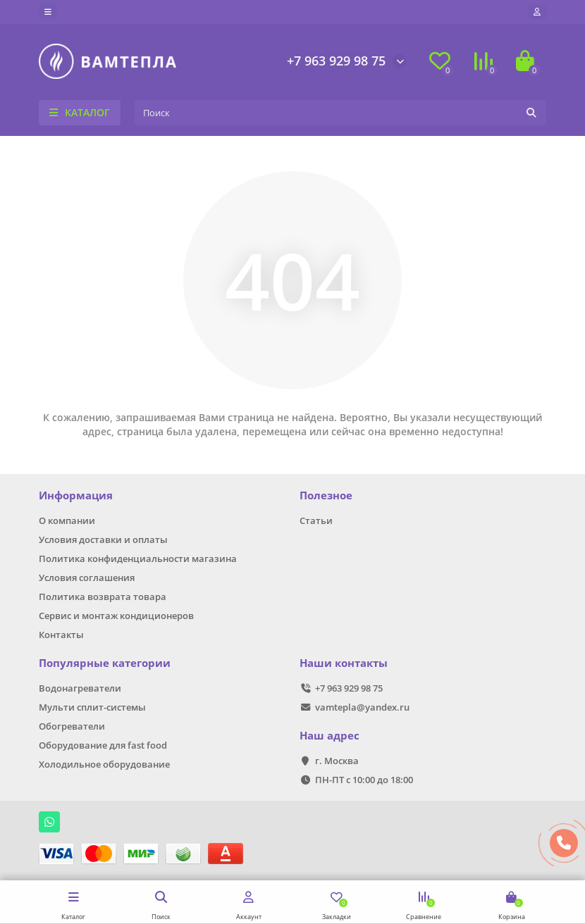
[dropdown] (48, 12)
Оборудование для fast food (103, 745)
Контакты (61, 635)
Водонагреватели (80, 688)
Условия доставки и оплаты (103, 539)
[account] (537, 12)
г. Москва (337, 761)
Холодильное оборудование (104, 764)
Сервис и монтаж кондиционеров (116, 616)
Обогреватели (72, 726)
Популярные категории (105, 663)
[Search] (340, 113)
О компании (67, 520)
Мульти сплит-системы (92, 707)
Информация (76, 495)
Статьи (316, 520)
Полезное (326, 495)
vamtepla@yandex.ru (362, 707)
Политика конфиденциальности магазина (138, 558)
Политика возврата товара (103, 597)
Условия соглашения (87, 577)
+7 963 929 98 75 (336, 61)
